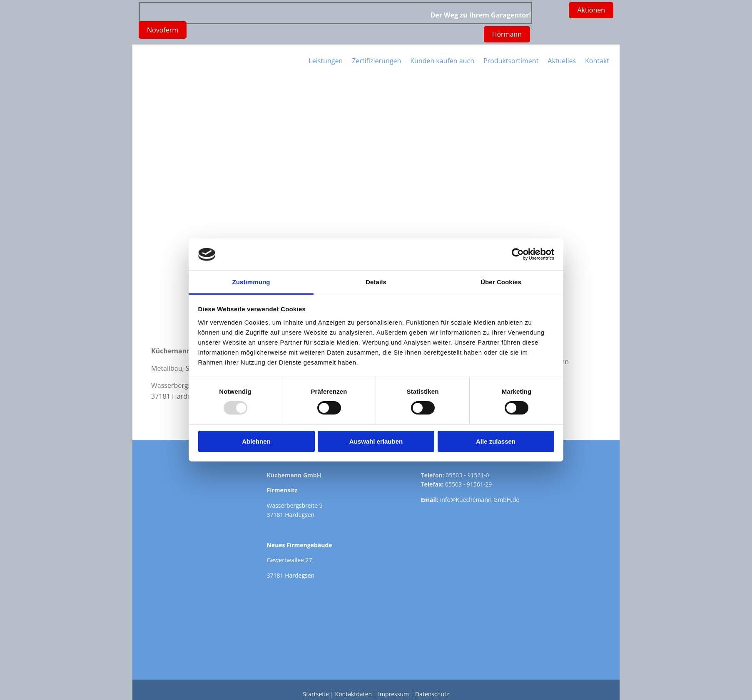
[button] (507, 34)
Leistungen (326, 61)
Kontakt (597, 61)
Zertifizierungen (376, 61)
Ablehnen (256, 441)
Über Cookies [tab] (501, 282)
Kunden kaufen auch (442, 61)
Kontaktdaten (354, 694)
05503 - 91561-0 (467, 475)
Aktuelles (562, 61)
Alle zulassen (496, 441)
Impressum (393, 694)
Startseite (316, 694)
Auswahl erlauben (376, 441)
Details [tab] (376, 282)
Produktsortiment (511, 61)
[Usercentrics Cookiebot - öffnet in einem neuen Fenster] (518, 254)
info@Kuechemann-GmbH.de (480, 500)
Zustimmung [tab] (251, 282)
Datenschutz (432, 694)
